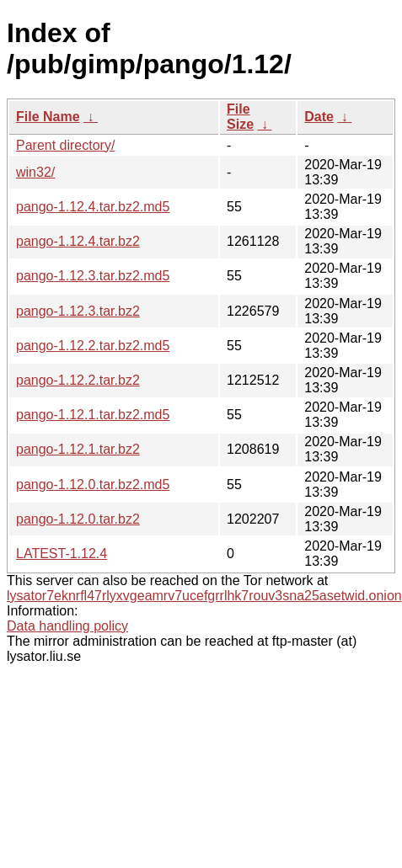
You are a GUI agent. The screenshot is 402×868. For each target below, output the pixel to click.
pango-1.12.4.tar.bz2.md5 (93, 207)
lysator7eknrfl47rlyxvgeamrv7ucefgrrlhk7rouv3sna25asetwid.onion (204, 596)
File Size (240, 117)
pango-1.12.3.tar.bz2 (78, 311)
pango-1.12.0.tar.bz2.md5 (93, 485)
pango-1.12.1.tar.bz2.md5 (93, 415)
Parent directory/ (65, 145)
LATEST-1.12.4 (62, 554)
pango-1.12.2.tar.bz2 (78, 380)
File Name (48, 117)
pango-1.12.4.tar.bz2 (78, 241)
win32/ (35, 172)
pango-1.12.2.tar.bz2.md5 (93, 346)
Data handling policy (67, 626)
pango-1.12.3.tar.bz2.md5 (93, 276)
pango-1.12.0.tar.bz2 (78, 519)
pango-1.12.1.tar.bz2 (78, 449)
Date (319, 117)
